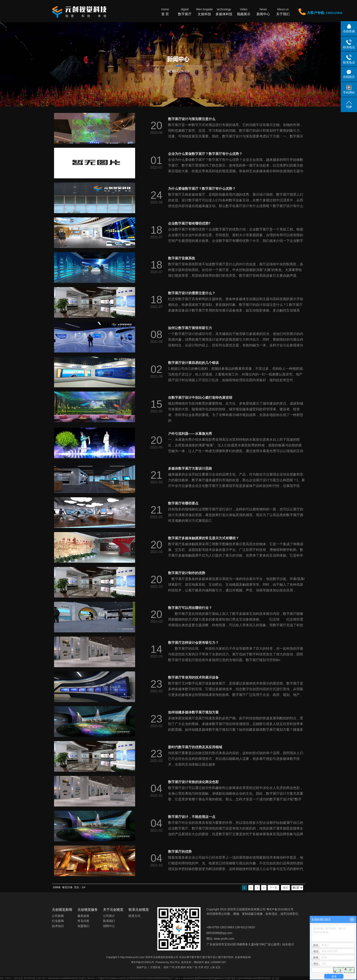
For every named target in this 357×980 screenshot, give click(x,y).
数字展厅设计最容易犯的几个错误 (193, 363)
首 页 (165, 12)
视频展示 (244, 12)
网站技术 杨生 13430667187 (210, 962)
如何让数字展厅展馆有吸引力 (190, 328)
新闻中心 (263, 12)
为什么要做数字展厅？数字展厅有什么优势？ (202, 189)
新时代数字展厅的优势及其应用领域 (195, 747)
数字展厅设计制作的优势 (187, 573)
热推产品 (142, 967)
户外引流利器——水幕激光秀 (190, 434)
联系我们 (109, 921)
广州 (172, 967)
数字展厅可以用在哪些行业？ (190, 608)
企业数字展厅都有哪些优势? (189, 223)
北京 (218, 967)
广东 (195, 967)
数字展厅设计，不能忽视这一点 (192, 817)
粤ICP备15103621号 (143, 962)
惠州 (183, 967)
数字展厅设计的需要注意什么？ (192, 293)
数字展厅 (185, 12)
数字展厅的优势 (180, 852)
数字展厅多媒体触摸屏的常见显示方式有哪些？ (204, 538)
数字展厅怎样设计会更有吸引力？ (193, 643)
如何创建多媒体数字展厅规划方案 (193, 712)
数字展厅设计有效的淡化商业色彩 (193, 782)
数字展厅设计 (210, 957)
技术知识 (58, 926)
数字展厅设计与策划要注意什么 (192, 119)
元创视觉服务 (88, 910)
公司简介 (109, 916)
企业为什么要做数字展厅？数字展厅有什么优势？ (205, 154)
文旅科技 (204, 12)
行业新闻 (58, 921)
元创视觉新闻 (62, 910)
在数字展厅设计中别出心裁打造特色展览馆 (200, 398)
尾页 (285, 888)
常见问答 (83, 921)
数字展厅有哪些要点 (183, 503)
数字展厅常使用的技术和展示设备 (193, 677)
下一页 (273, 888)
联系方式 (134, 916)
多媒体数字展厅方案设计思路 (190, 468)
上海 (212, 967)
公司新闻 (58, 916)
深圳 (166, 967)
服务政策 (83, 916)
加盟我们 (83, 926)
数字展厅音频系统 (182, 258)
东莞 (178, 967)
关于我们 (283, 12)
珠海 (189, 967)
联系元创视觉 (139, 910)
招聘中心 (109, 926)
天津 (201, 967)
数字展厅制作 (226, 957)
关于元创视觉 (113, 910)
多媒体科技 (224, 12)
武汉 (206, 967)
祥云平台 (175, 962)
